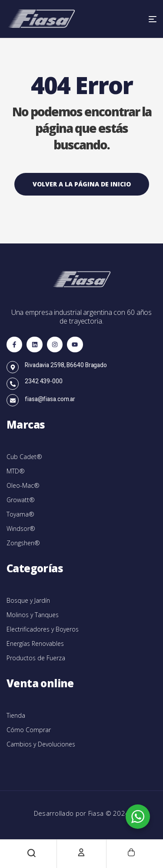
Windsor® (21, 529)
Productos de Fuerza (36, 658)
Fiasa (97, 813)
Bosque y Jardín (28, 600)
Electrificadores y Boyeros (43, 629)
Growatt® (21, 500)
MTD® (16, 471)
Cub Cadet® (24, 457)
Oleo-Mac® (23, 485)
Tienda (16, 715)
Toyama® (20, 514)
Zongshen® (23, 543)
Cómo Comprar (29, 730)
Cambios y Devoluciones (41, 744)
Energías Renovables (35, 643)
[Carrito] (131, 852)
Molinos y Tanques (33, 615)
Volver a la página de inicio (82, 184)
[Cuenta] (81, 852)
